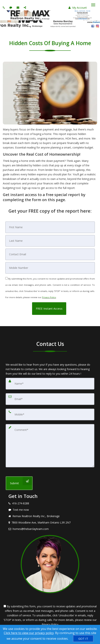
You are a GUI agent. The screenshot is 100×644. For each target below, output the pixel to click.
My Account (78, 8)
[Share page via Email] (25, 7)
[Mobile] (50, 268)
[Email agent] (18, 7)
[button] (49, 309)
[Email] (50, 254)
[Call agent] (4, 7)
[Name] (50, 384)
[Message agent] (50, 510)
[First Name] (50, 227)
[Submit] (19, 483)
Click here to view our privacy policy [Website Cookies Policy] (29, 633)
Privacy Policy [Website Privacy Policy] (49, 297)
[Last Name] (50, 241)
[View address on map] (50, 523)
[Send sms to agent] (11, 7)
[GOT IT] (83, 639)
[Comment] (50, 446)
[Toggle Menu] (93, 5)
